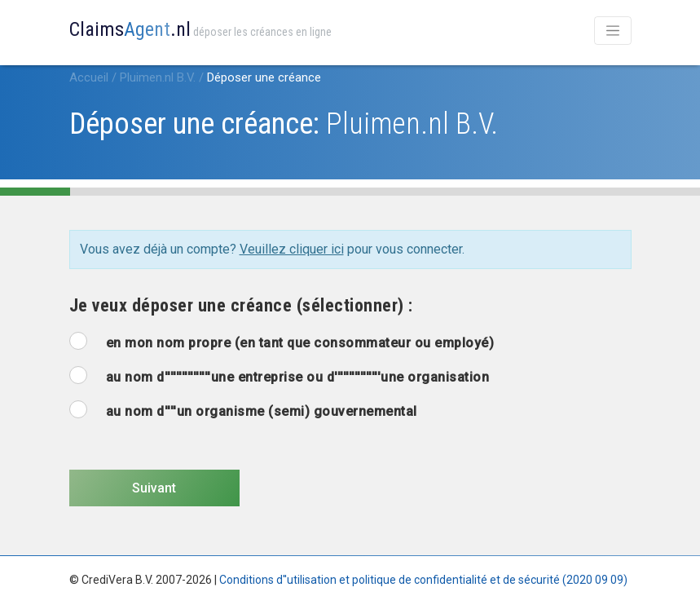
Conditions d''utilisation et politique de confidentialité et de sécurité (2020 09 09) (423, 580)
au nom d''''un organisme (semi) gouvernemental (262, 411)
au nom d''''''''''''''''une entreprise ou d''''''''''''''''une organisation (298, 377)
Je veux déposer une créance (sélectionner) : (241, 305)
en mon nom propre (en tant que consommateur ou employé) (300, 343)
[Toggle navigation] (613, 31)
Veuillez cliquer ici (292, 249)
